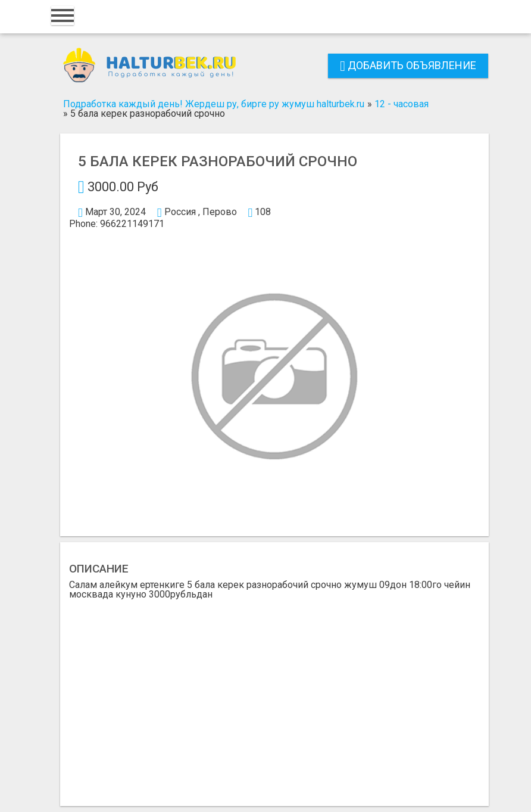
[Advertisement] (274, 698)
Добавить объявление (408, 65)
